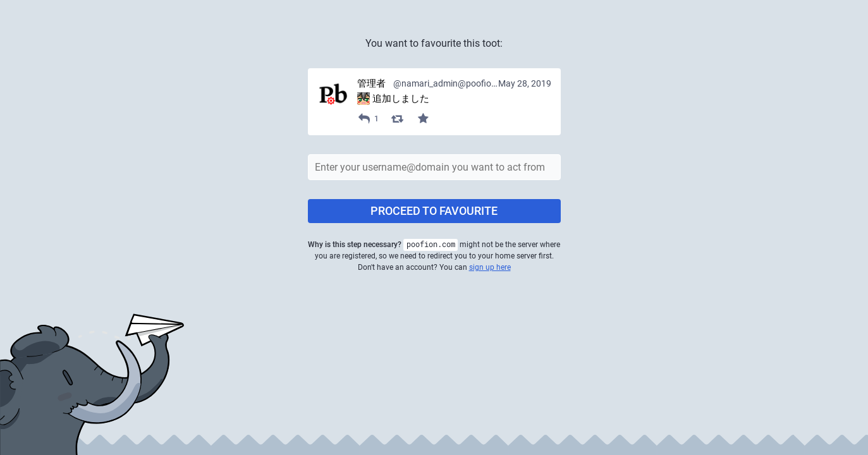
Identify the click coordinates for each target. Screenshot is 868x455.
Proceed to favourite (434, 211)
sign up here (490, 267)
